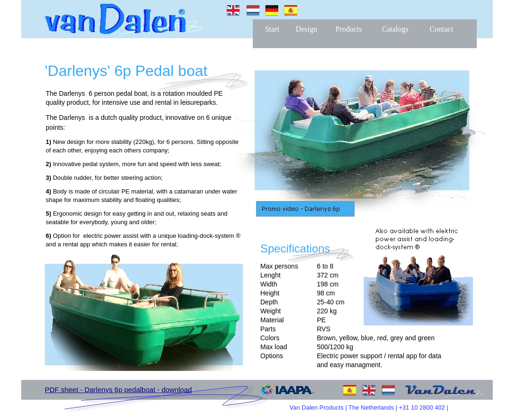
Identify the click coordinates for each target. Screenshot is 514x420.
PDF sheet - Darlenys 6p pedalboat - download (118, 390)
